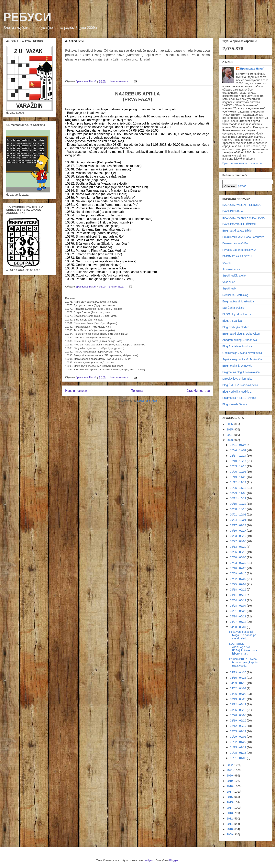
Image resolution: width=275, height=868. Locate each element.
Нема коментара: (119, 81)
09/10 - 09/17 (238, 531)
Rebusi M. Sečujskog (235, 295)
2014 (230, 808)
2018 (230, 786)
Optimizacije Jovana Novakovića (242, 353)
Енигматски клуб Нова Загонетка (243, 237)
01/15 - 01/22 (238, 747)
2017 (230, 792)
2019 (230, 781)
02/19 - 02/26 (238, 721)
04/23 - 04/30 (238, 672)
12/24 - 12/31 (238, 450)
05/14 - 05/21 (238, 616)
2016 (230, 797)
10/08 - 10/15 (238, 509)
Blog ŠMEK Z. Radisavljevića (240, 385)
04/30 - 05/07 (238, 627)
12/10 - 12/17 (238, 461)
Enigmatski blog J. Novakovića (241, 372)
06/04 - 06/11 (238, 600)
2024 (230, 435)
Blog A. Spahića (232, 321)
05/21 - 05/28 (238, 611)
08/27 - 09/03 (238, 541)
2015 (230, 802)
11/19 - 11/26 (238, 477)
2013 (230, 813)
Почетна (137, 391)
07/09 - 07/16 (238, 573)
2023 (230, 440)
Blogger (174, 860)
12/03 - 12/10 (238, 466)
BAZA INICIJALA (233, 211)
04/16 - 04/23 (238, 678)
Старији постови (198, 391)
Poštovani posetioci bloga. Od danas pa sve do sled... (243, 635)
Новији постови (76, 391)
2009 (230, 834)
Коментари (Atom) (148, 401)
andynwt (149, 860)
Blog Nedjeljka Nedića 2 (237, 392)
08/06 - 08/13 (238, 552)
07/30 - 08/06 (238, 557)
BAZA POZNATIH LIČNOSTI (240, 224)
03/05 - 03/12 (238, 710)
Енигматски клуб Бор (236, 243)
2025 (230, 429)
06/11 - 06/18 (238, 595)
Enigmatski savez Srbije (237, 231)
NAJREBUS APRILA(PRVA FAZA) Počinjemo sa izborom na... (243, 649)
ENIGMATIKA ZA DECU (237, 256)
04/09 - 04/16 (238, 683)
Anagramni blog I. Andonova (240, 340)
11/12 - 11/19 (238, 482)
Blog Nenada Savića (235, 404)
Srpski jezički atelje (234, 276)
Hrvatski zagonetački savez (239, 250)
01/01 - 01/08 (238, 758)
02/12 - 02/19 (238, 726)
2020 (230, 776)
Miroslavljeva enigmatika (237, 379)
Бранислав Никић (252, 69)
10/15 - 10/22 (238, 504)
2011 (230, 824)
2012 (230, 819)
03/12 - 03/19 (238, 704)
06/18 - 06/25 (238, 590)
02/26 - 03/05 (238, 715)
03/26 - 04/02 (238, 694)
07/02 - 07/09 (238, 579)
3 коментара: (117, 287)
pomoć (242, 186)
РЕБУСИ (27, 17)
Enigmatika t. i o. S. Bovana (239, 398)
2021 (230, 770)
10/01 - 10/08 (238, 515)
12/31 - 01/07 (238, 445)
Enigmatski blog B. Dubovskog (241, 334)
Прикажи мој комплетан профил (243, 163)
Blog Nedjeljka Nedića (236, 327)
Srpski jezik (229, 288)
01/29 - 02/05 (238, 737)
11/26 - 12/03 (238, 472)
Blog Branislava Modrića (237, 346)
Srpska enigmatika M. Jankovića (242, 359)
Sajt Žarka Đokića (233, 308)
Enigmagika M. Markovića (238, 301)
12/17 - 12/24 (238, 456)
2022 (230, 765)
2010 (230, 829)
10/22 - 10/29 (238, 498)
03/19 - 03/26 (238, 699)
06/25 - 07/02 (238, 584)
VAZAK (227, 263)
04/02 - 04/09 (238, 688)
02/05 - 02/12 (238, 731)
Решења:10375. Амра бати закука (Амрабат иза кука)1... (244, 662)
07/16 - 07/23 (238, 568)
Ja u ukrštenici (231, 269)
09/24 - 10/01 (238, 520)
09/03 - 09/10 (238, 536)
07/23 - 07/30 (238, 563)
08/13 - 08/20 (238, 547)
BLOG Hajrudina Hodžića (238, 314)
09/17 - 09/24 (238, 525)
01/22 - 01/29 (238, 742)
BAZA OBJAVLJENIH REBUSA (241, 205)
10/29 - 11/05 (238, 493)
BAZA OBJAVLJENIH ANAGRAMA (244, 218)
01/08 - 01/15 (238, 753)
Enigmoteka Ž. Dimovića (237, 366)
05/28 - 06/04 (238, 606)
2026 (230, 424)
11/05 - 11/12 (238, 488)
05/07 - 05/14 (238, 622)
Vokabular (228, 282)
